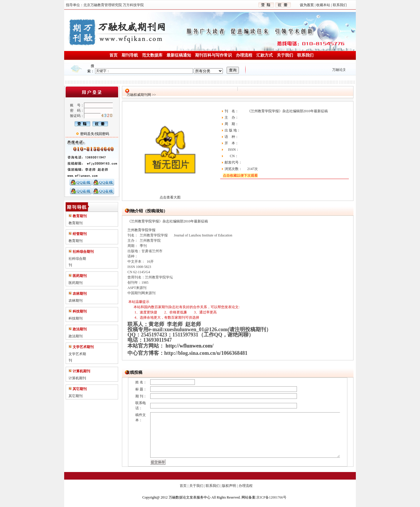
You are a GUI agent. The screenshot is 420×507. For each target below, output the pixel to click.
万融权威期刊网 (139, 95)
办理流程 (246, 486)
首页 (183, 486)
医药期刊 (76, 283)
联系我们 (213, 486)
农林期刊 (76, 301)
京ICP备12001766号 (271, 497)
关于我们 (196, 486)
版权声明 (229, 486)
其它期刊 (76, 396)
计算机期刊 (77, 378)
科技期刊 (76, 318)
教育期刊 (76, 223)
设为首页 (307, 5)
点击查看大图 (170, 197)
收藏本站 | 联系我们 (331, 5)
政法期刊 (76, 336)
